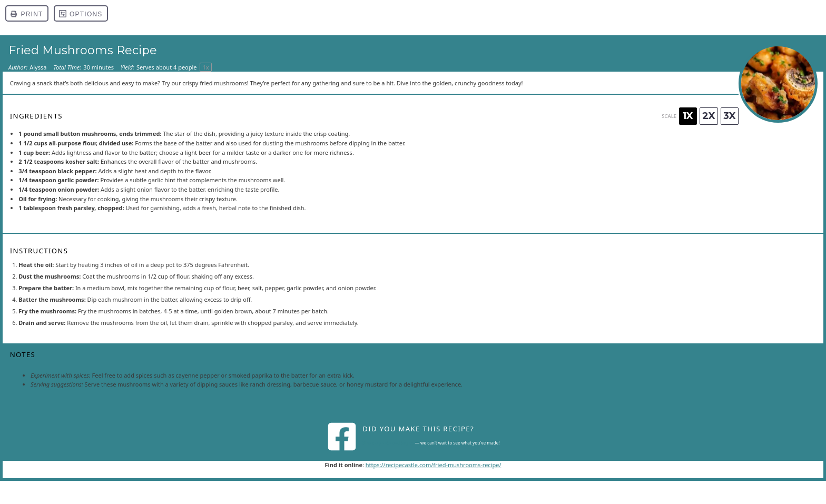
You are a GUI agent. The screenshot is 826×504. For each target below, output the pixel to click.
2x (709, 116)
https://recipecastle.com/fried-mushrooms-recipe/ (434, 465)
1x (688, 116)
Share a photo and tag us (388, 443)
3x (730, 116)
